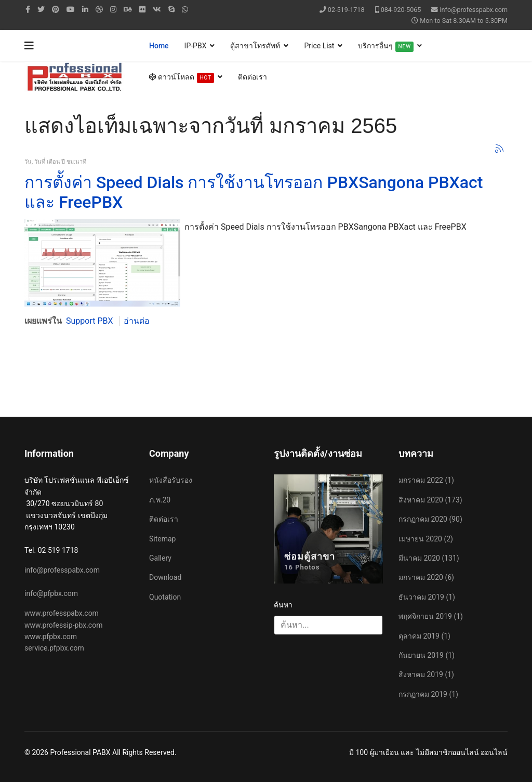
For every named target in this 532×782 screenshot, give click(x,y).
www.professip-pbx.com (63, 625)
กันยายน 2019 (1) (427, 655)
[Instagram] (113, 9)
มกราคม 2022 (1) (426, 480)
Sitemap (162, 539)
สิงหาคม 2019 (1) (426, 674)
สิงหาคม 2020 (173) (430, 500)
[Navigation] (29, 46)
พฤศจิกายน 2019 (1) (431, 616)
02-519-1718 (346, 10)
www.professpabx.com (62, 613)
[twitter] (41, 9)
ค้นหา (283, 605)
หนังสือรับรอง (171, 480)
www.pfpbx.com (51, 637)
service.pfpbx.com (54, 648)
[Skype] (171, 9)
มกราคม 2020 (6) (426, 577)
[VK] (157, 9)
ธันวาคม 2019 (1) (427, 597)
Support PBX (90, 321)
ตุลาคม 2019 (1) (424, 636)
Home (159, 46)
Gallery (160, 558)
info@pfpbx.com (51, 593)
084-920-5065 (401, 10)
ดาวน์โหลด (182, 78)
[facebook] (28, 9)
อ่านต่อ (137, 321)
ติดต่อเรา (252, 77)
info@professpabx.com (474, 10)
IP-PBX (196, 46)
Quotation (165, 597)
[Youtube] (71, 9)
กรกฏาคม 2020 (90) (430, 519)
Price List (319, 46)
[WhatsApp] (185, 9)
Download (165, 577)
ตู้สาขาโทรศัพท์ (255, 46)
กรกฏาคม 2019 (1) (428, 694)
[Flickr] (142, 9)
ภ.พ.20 (160, 500)
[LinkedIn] (85, 9)
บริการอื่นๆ (386, 47)
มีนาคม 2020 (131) (429, 558)
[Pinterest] (56, 9)
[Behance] (128, 9)
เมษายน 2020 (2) (426, 539)
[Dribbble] (99, 9)
